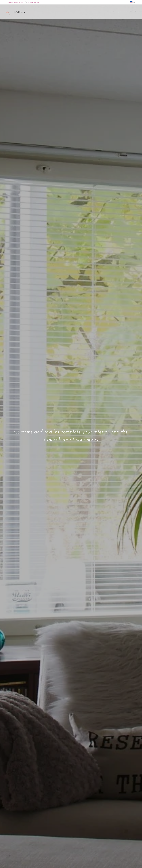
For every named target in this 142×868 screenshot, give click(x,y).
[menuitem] (123, 12)
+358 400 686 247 (33, 2)
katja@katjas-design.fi (15, 2)
